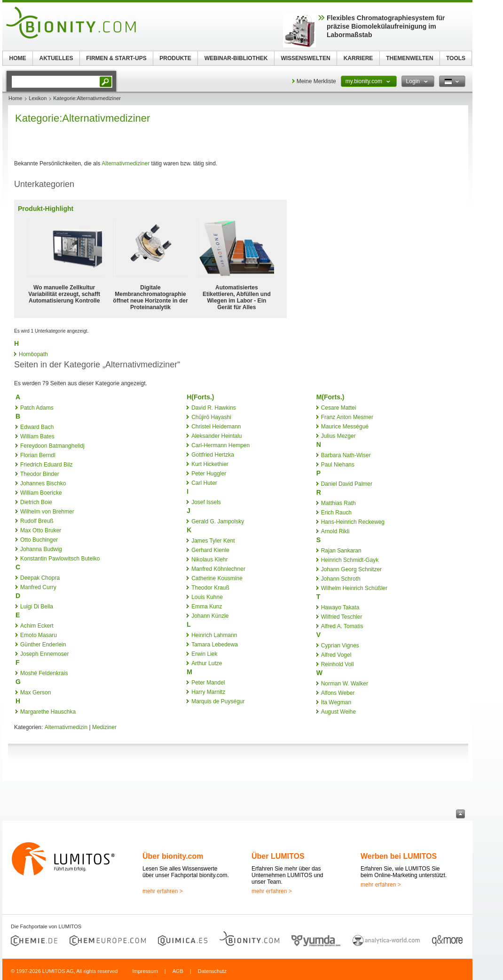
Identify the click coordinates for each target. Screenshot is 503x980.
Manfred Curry (38, 587)
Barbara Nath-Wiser (346, 455)
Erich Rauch (336, 513)
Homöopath (33, 354)
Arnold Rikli (335, 531)
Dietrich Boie (36, 502)
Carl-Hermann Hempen (220, 445)
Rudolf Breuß (37, 521)
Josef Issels (206, 502)
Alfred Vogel (336, 655)
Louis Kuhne (207, 597)
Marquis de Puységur (218, 701)
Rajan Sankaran (341, 551)
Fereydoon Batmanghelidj (52, 446)
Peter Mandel (208, 683)
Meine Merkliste (316, 81)
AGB (178, 971)
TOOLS (456, 58)
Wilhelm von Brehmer (47, 512)
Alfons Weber (338, 693)
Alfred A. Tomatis (342, 626)
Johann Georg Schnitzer (351, 569)
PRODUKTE (175, 58)
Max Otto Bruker (41, 530)
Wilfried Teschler (342, 617)
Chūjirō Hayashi (211, 417)
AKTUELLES (56, 58)
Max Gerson (35, 692)
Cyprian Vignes (340, 646)
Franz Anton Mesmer (347, 417)
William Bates (37, 436)
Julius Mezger (338, 436)
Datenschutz (212, 971)
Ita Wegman (336, 702)
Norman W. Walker (345, 684)
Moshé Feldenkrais (44, 673)
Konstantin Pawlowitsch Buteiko (60, 559)
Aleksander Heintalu (216, 436)
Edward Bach (37, 427)
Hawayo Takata (340, 607)
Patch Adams (37, 408)
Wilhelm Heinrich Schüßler (354, 588)
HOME (18, 58)
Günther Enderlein (43, 645)
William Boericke (41, 493)
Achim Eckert (37, 626)
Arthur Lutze (207, 663)
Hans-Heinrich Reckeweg (353, 522)
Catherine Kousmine (217, 578)
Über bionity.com (173, 856)
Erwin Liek (204, 654)
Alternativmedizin (66, 727)
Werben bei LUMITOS (399, 856)
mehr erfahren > (163, 891)
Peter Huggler (209, 474)
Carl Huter (204, 483)
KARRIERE (358, 58)
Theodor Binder (40, 474)
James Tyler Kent (213, 541)
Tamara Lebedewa (215, 645)
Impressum (145, 971)
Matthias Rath (338, 503)
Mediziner (104, 727)
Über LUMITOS (278, 856)
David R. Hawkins (214, 408)
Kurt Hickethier (210, 464)
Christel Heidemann (216, 427)
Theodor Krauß (210, 588)
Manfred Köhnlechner (218, 569)
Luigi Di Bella (37, 607)
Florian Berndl (38, 455)
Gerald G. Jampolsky (218, 521)
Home (15, 98)
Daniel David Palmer (347, 484)
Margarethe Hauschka (48, 712)
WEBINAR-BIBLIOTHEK (236, 58)
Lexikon (38, 98)
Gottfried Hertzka (213, 455)
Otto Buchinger (39, 540)
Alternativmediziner (126, 163)
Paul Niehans (338, 465)
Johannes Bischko (43, 483)
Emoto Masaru (39, 635)
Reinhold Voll (338, 664)
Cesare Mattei (339, 408)
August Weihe (339, 712)
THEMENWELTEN (409, 58)
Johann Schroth (341, 579)
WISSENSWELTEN (305, 58)
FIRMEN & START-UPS (116, 58)
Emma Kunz (207, 607)
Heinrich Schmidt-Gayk (350, 560)
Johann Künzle (210, 616)
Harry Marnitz (208, 692)
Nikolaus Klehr (209, 560)
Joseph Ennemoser (44, 654)
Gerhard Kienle (210, 550)
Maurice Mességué (345, 427)
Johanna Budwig (41, 549)
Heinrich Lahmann (214, 635)
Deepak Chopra (40, 578)
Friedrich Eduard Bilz (46, 465)
